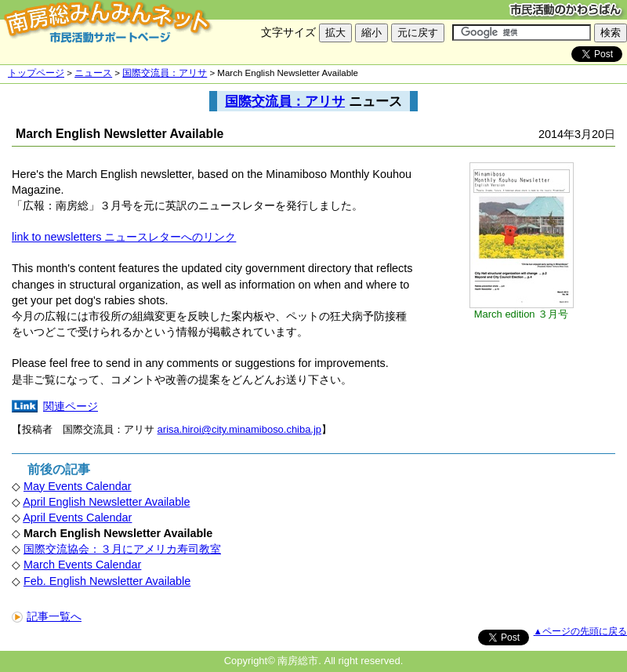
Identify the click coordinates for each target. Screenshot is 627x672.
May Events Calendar (78, 486)
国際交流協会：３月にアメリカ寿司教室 (122, 549)
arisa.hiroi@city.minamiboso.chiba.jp (239, 429)
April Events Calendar (77, 518)
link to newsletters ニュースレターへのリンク (124, 237)
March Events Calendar (82, 565)
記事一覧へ (47, 616)
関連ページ (71, 406)
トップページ (36, 73)
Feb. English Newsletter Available (107, 581)
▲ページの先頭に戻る (580, 631)
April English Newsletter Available (106, 502)
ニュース (93, 73)
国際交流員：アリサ (165, 73)
